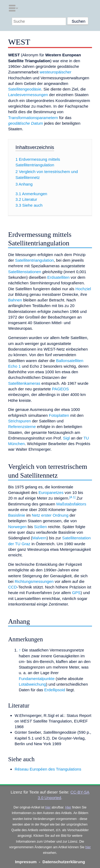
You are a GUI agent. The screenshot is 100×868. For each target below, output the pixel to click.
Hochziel (83, 289)
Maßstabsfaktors (71, 504)
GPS (76, 593)
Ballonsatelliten (70, 361)
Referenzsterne (22, 427)
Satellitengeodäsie (25, 89)
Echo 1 (14, 366)
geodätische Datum (25, 123)
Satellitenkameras (24, 383)
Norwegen (17, 527)
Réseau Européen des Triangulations (48, 769)
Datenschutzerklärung (64, 862)
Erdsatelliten (58, 277)
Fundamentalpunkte (37, 679)
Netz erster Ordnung (50, 515)
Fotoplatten (59, 415)
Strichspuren (19, 421)
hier (48, 807)
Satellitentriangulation (35, 260)
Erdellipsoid (55, 690)
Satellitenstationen (25, 272)
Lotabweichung (32, 684)
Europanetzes (51, 492)
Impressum (26, 862)
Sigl (66, 438)
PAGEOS (60, 389)
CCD (12, 587)
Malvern (39, 538)
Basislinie (17, 515)
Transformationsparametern (33, 118)
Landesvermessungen (28, 95)
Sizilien (40, 527)
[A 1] (72, 497)
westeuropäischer (56, 72)
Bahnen (15, 300)
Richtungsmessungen (34, 581)
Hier (68, 807)
